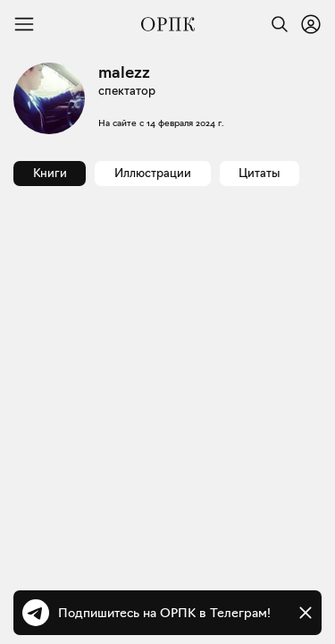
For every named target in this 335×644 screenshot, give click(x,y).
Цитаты (259, 173)
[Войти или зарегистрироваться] (311, 24)
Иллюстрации (153, 173)
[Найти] (275, 24)
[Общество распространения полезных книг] (168, 24)
